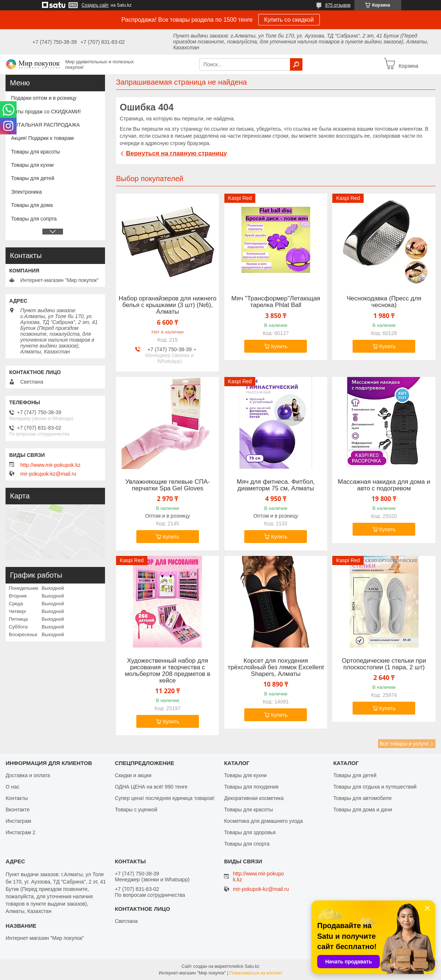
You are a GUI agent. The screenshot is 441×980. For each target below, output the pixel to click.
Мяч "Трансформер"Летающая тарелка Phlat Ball (276, 302)
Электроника (27, 192)
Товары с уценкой (136, 810)
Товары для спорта (247, 844)
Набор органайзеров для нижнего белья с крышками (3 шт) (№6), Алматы (168, 305)
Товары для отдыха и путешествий (375, 787)
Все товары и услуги (404, 744)
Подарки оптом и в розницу (44, 98)
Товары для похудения (251, 787)
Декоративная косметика (254, 798)
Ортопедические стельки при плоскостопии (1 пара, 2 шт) (384, 664)
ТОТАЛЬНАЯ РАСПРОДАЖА (45, 125)
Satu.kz (252, 966)
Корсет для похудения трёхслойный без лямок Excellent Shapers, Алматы (276, 667)
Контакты (17, 798)
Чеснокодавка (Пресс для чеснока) (384, 302)
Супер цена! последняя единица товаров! (165, 798)
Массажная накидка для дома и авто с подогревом (384, 485)
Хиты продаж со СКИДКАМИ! (46, 112)
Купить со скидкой (289, 20)
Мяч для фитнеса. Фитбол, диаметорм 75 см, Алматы (276, 485)
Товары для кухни (32, 165)
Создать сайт (95, 5)
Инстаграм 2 (20, 832)
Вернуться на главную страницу (176, 153)
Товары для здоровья (250, 832)
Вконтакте (18, 810)
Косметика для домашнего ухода (263, 821)
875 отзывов (338, 5)
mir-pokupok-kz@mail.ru (48, 474)
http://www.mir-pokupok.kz (50, 465)
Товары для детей (33, 178)
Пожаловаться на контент (256, 973)
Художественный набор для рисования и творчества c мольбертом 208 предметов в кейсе (168, 671)
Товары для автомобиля (363, 798)
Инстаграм (18, 821)
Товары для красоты (36, 152)
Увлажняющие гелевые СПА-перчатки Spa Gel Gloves (167, 485)
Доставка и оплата (28, 775)
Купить (279, 346)
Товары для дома (32, 205)
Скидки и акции (133, 775)
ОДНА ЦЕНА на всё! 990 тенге (151, 787)
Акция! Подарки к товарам (42, 138)
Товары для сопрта (34, 219)
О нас (12, 787)
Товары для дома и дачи (363, 810)
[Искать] (296, 64)
